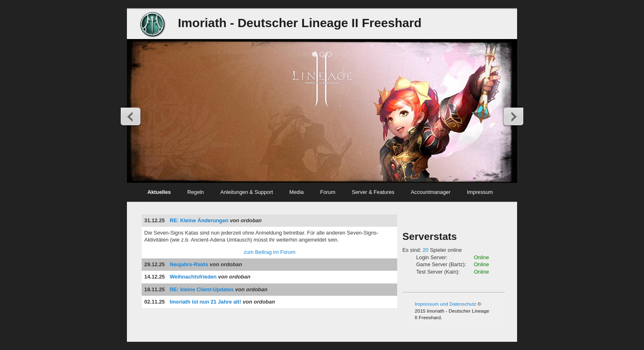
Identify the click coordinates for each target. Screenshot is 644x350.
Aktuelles (159, 192)
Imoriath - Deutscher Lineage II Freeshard (300, 23)
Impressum (480, 192)
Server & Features (373, 192)
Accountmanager (431, 192)
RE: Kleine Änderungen (199, 220)
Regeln (196, 192)
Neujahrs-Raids (189, 264)
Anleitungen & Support (246, 192)
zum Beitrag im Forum (269, 252)
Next (513, 116)
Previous (131, 116)
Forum (328, 192)
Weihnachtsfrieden (193, 277)
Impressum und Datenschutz (446, 304)
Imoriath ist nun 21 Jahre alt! (205, 302)
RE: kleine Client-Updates (202, 289)
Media (297, 192)
